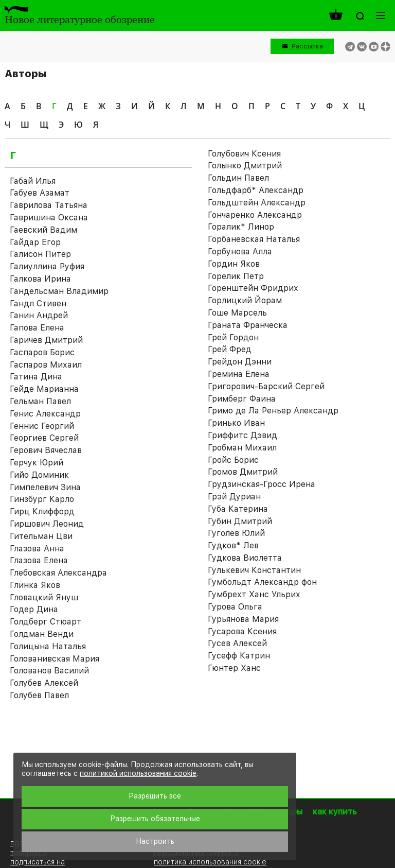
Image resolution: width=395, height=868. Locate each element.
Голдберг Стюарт (46, 622)
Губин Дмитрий (240, 521)
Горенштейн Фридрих (253, 288)
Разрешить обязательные (155, 819)
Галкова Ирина (40, 279)
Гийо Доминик (39, 475)
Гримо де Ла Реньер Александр (273, 411)
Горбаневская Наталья (254, 239)
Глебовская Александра (58, 573)
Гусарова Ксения (242, 631)
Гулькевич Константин (254, 570)
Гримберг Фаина (242, 399)
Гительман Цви (41, 536)
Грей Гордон (233, 337)
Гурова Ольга (235, 607)
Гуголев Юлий (236, 533)
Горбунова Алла (240, 251)
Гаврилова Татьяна (49, 205)
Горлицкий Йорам (245, 300)
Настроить (155, 841)
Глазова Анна (37, 549)
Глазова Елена (39, 560)
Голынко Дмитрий (245, 166)
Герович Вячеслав (46, 450)
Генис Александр (45, 414)
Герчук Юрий (37, 463)
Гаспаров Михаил (46, 365)
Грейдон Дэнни (240, 362)
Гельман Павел (40, 401)
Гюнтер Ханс (234, 668)
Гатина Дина (36, 377)
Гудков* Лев (233, 545)
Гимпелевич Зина (45, 487)
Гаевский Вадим (43, 230)
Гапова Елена (37, 328)
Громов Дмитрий (243, 472)
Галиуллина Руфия (47, 266)
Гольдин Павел (238, 178)
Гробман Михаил (242, 448)
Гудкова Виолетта (245, 558)
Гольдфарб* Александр (256, 190)
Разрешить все (155, 796)
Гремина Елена (239, 374)
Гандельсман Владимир (59, 291)
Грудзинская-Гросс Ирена (262, 484)
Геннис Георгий (42, 426)
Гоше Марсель (237, 313)
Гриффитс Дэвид (243, 435)
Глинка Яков (35, 585)
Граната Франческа (248, 325)
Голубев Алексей (44, 683)
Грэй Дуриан (234, 497)
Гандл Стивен (38, 303)
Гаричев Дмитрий (46, 340)
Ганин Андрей (39, 315)
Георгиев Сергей (44, 438)
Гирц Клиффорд (42, 511)
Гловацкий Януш (44, 597)
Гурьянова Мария (243, 619)
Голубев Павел (39, 695)
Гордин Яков (234, 264)
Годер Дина (34, 609)
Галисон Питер (40, 254)
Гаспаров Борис (42, 352)
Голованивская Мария (55, 659)
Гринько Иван (236, 423)
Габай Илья (33, 181)
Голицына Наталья (48, 646)
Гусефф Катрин (239, 656)
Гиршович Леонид (47, 524)
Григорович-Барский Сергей (266, 386)
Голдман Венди (42, 634)
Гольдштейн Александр (257, 203)
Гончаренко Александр (255, 215)
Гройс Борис (233, 460)
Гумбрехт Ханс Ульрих (254, 594)
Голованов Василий (49, 671)
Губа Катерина (238, 509)
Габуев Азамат (40, 193)
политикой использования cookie (138, 773)
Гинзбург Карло (42, 499)
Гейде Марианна (44, 389)
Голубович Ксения (244, 154)
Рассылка (307, 46)
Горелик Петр (236, 276)
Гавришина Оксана (49, 218)
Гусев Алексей (237, 643)
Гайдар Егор (35, 242)
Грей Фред (230, 349)
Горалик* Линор (241, 227)
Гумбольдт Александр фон (262, 582)
